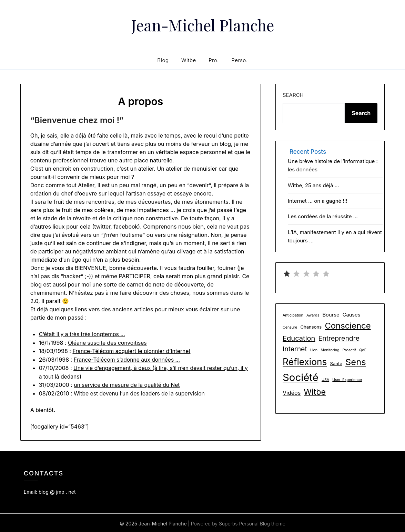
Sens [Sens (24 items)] (356, 362)
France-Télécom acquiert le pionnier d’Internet (133, 351)
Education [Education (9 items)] (299, 338)
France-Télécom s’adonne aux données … (128, 359)
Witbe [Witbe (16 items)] (315, 392)
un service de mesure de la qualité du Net (128, 384)
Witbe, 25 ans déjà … (313, 185)
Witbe (189, 60)
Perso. (239, 60)
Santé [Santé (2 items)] (336, 363)
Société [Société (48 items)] (301, 377)
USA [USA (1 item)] (325, 380)
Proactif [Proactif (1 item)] (349, 350)
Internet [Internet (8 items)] (295, 349)
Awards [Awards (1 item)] (313, 315)
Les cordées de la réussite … (323, 216)
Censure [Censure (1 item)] (290, 327)
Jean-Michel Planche (202, 24)
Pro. (214, 60)
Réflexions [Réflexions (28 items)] (305, 362)
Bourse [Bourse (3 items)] (331, 315)
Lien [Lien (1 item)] (314, 350)
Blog (163, 60)
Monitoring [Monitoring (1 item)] (330, 350)
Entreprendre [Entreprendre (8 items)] (339, 338)
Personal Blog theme (262, 522)
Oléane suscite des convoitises (108, 342)
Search (293, 95)
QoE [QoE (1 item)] (363, 350)
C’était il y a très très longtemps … (83, 334)
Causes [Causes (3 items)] (352, 315)
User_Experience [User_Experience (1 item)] (347, 380)
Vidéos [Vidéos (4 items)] (292, 393)
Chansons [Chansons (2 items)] (311, 327)
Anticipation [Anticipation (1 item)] (293, 315)
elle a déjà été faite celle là (95, 135)
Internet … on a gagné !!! (318, 201)
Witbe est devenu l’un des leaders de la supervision (141, 392)
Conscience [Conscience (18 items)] (348, 326)
